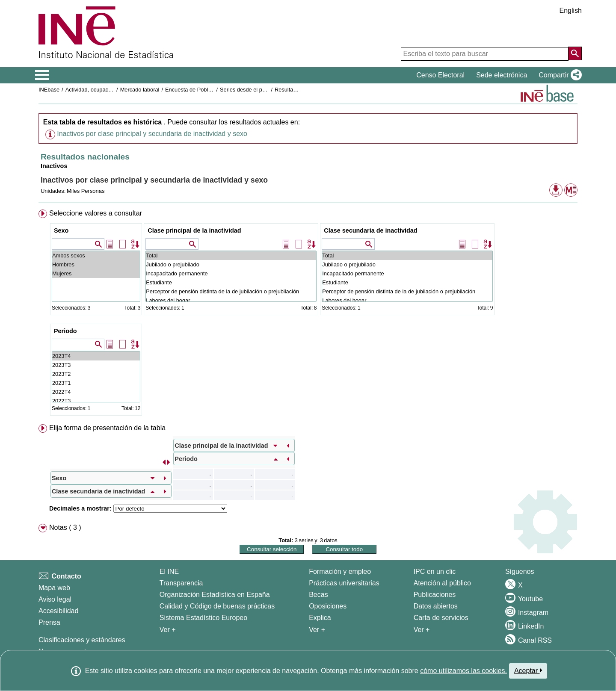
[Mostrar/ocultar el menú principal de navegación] (42, 75)
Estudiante (231, 282)
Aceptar (528, 670)
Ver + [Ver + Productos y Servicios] (422, 630)
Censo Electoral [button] (440, 75)
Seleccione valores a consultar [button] (96, 213)
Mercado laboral (140, 90)
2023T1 (96, 383)
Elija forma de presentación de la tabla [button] (107, 428)
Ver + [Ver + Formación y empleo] (317, 630)
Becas (318, 595)
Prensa (49, 622)
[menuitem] (308, 314)
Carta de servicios (441, 618)
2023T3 (96, 365)
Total (231, 255)
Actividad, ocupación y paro (99, 90)
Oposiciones (328, 606)
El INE (169, 571)
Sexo (61, 230)
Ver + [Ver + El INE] (168, 630)
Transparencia (181, 583)
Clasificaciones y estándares (82, 640)
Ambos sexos (96, 255)
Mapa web (54, 588)
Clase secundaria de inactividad (370, 230)
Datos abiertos (436, 606)
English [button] (571, 10)
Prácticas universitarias (344, 583)
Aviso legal (55, 599)
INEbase (49, 90)
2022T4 (96, 392)
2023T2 (96, 374)
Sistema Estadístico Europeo (203, 618)
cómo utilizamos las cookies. (463, 671)
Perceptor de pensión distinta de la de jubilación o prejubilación (231, 291)
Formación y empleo (340, 571)
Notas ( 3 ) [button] (65, 527)
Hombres (96, 264)
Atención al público (442, 583)
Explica (320, 618)
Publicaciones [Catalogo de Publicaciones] (435, 595)
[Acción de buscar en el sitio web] (575, 53)
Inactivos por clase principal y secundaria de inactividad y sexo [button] (152, 134)
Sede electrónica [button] (502, 75)
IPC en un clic (435, 571)
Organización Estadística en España (215, 595)
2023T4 (96, 356)
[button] (558, 75)
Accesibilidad (58, 611)
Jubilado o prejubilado (231, 264)
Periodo (65, 331)
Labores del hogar (231, 300)
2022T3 (96, 401)
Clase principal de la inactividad (194, 230)
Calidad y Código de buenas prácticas (217, 606)
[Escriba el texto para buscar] (485, 54)
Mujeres (96, 273)
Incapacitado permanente (231, 273)
